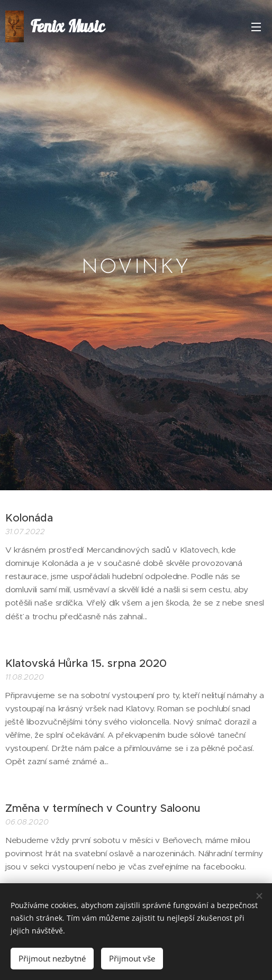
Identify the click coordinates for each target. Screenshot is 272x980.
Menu (256, 27)
